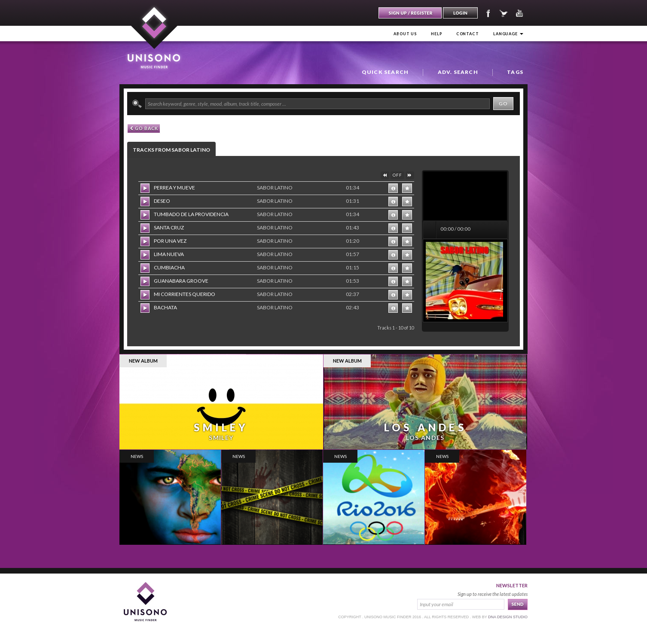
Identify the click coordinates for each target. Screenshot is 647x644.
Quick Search (385, 72)
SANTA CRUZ (169, 227)
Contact (468, 34)
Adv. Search (458, 72)
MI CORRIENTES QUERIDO (185, 294)
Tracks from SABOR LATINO (171, 150)
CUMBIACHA (169, 267)
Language (508, 34)
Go (503, 103)
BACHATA (165, 307)
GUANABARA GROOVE (181, 281)
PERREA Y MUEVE (174, 188)
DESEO (162, 201)
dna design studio (508, 617)
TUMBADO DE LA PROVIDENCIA (191, 214)
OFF (397, 175)
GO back (144, 128)
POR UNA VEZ (170, 241)
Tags (515, 72)
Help (436, 34)
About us (405, 34)
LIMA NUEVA (169, 254)
